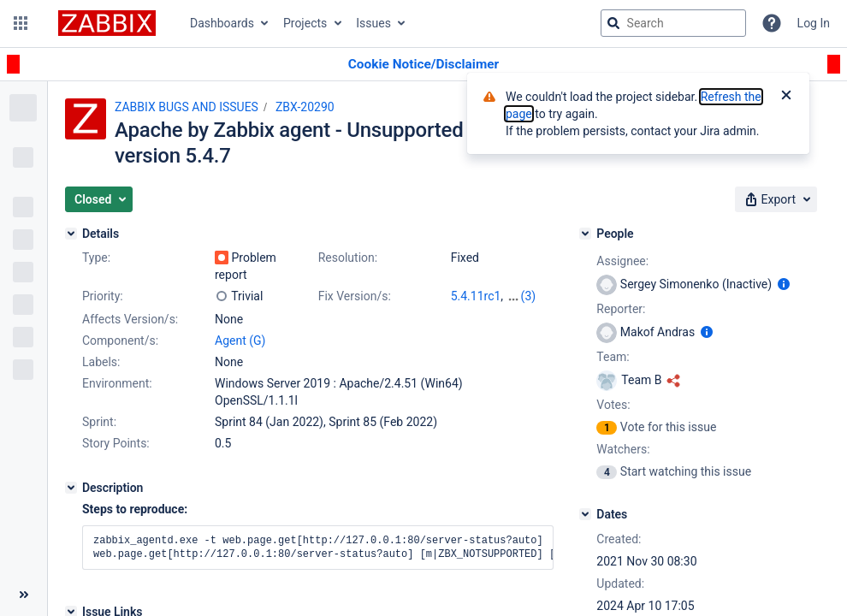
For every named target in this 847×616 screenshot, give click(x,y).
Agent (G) (240, 341)
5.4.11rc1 (476, 296)
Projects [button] (305, 23)
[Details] (71, 234)
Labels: (101, 362)
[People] (585, 234)
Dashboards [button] (222, 23)
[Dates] (585, 514)
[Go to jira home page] (107, 23)
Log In (814, 23)
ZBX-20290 (305, 107)
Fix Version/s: (355, 296)
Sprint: (99, 422)
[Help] (772, 23)
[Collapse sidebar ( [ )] (24, 595)
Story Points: (116, 443)
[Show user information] (784, 284)
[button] (21, 23)
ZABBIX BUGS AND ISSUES (187, 107)
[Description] (71, 488)
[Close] (786, 97)
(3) (529, 296)
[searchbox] (673, 23)
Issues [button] (373, 23)
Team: (613, 357)
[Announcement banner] (423, 65)
